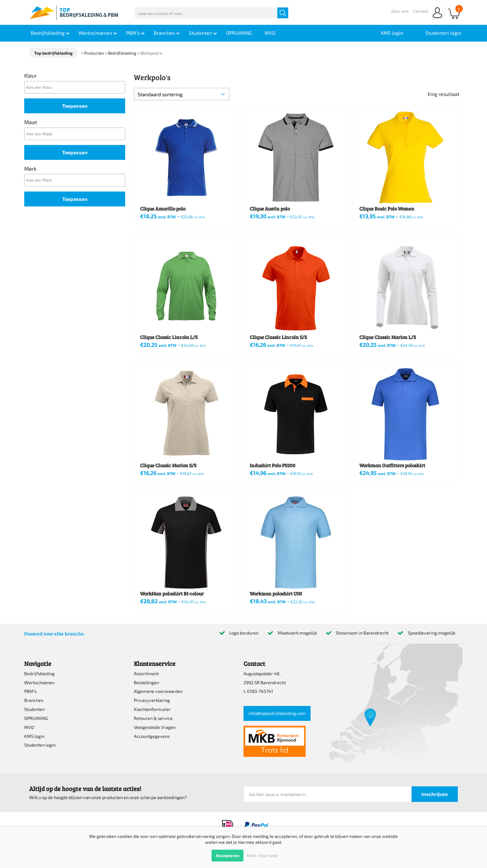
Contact (421, 11)
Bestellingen (146, 683)
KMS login (34, 736)
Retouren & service (153, 718)
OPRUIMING (36, 718)
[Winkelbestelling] (182, 94)
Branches (34, 700)
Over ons (400, 11)
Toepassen (75, 106)
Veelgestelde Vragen (155, 727)
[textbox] (76, 87)
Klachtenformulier (152, 709)
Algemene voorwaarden (158, 691)
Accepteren (228, 855)
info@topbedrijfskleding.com (277, 713)
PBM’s (30, 691)
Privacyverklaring (152, 700)
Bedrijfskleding (39, 674)
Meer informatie (262, 855)
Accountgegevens (152, 736)
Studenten (34, 709)
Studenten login (40, 745)
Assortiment (146, 674)
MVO (29, 727)
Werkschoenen (39, 683)
